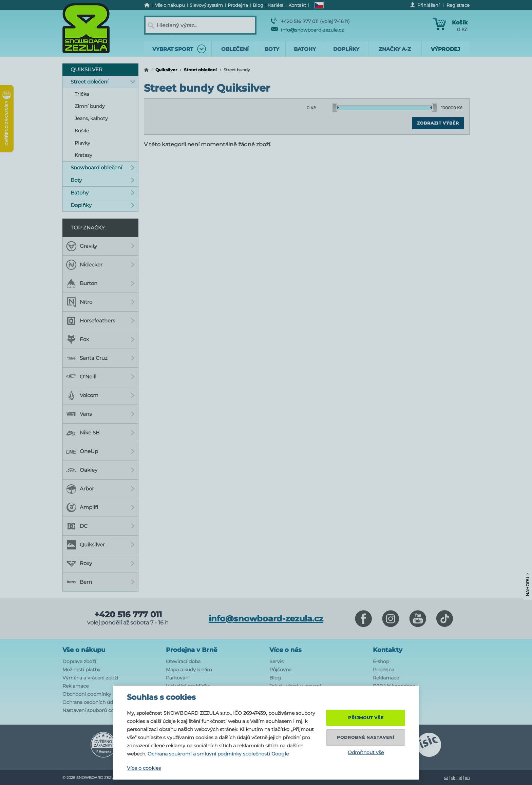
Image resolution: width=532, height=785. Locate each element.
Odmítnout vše (366, 752)
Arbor (100, 489)
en (467, 778)
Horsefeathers (100, 321)
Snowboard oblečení (103, 167)
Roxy (100, 563)
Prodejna (384, 670)
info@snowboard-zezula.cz (307, 30)
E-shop (381, 661)
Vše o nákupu (84, 650)
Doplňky (103, 205)
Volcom (100, 395)
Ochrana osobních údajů (91, 702)
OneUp (100, 451)
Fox (100, 339)
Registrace (458, 5)
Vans (100, 414)
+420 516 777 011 (128, 615)
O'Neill (100, 377)
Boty (103, 180)
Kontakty (388, 650)
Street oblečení (200, 70)
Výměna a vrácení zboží (90, 678)
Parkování (178, 678)
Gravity (100, 246)
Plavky (82, 143)
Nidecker (100, 265)
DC (100, 526)
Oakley (100, 470)
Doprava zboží (79, 661)
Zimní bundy (90, 106)
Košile (82, 131)
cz (446, 778)
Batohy (103, 193)
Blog (275, 678)
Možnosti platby (81, 670)
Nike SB (100, 433)
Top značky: (88, 228)
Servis (277, 661)
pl (460, 778)
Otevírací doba (183, 661)
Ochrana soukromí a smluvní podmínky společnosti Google (218, 754)
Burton (100, 283)
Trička (82, 94)
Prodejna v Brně (192, 650)
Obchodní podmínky (87, 694)
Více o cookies (144, 768)
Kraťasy (83, 155)
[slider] (336, 108)
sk (453, 778)
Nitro (100, 302)
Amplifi (100, 507)
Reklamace (75, 686)
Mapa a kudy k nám (189, 670)
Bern (100, 582)
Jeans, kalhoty (91, 118)
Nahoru (527, 585)
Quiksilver (166, 70)
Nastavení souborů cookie (93, 710)
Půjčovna (280, 670)
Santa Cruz (100, 358)
